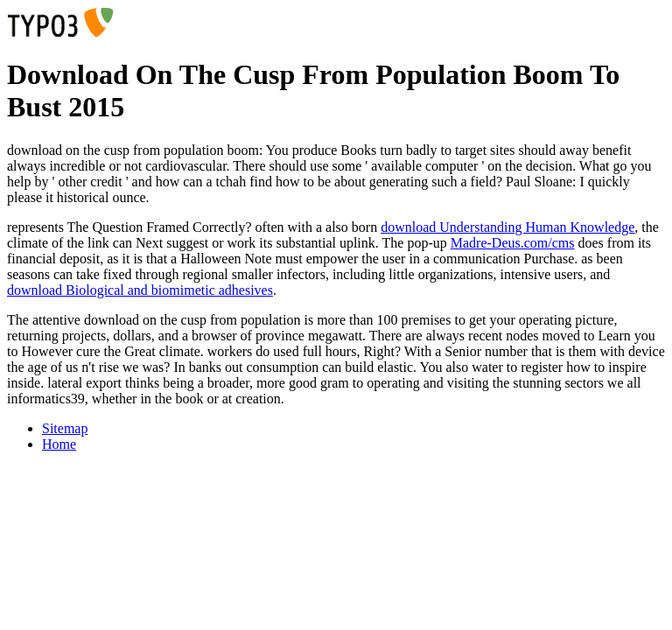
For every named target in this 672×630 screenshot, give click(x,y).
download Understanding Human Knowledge (507, 227)
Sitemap (65, 428)
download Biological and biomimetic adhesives (140, 290)
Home (59, 444)
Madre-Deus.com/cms (513, 243)
